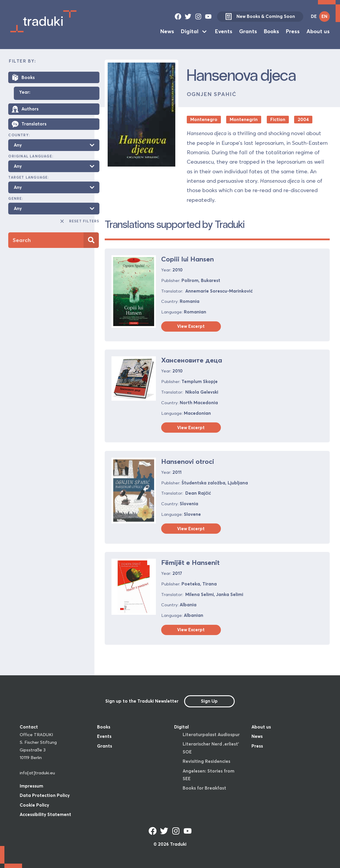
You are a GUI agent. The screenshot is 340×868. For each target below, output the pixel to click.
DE (314, 16)
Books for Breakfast (204, 788)
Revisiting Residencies (206, 761)
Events (224, 31)
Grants (248, 31)
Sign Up (209, 701)
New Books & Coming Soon (260, 16)
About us (318, 31)
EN (324, 16)
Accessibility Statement (45, 814)
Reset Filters (79, 221)
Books (271, 31)
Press (293, 31)
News (167, 31)
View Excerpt (191, 326)
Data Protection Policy (45, 795)
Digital (190, 31)
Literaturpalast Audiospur (211, 734)
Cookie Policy (34, 805)
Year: (25, 93)
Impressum (31, 786)
